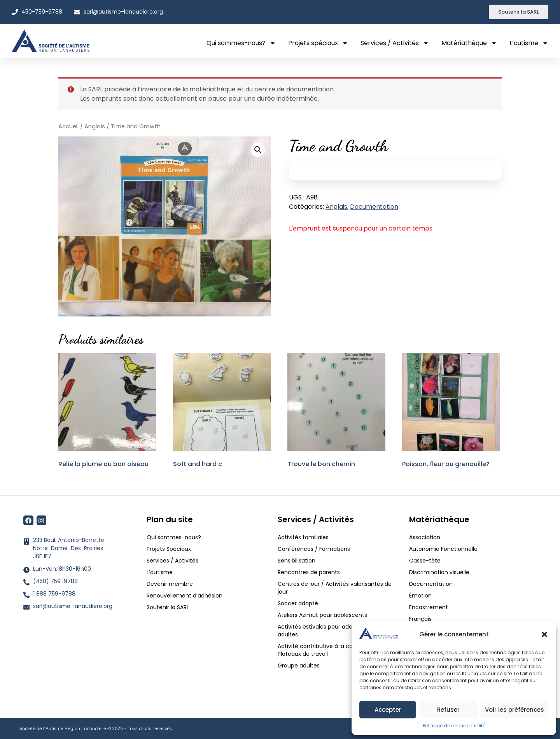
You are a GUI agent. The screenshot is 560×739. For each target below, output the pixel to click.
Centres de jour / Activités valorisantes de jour (335, 588)
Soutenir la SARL (168, 607)
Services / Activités (395, 43)
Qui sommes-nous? (241, 43)
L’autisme (529, 43)
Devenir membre (170, 584)
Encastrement (429, 607)
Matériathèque (469, 43)
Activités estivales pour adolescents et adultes (330, 631)
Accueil (68, 126)
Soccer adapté (299, 603)
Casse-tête (425, 561)
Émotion (420, 596)
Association (425, 537)
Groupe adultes (299, 666)
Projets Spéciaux (169, 549)
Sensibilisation (297, 561)
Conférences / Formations (314, 549)
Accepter (388, 710)
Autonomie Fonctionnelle (443, 549)
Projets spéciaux (318, 43)
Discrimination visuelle (439, 572)
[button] (544, 634)
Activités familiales (304, 537)
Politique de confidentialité (454, 726)
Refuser (448, 710)
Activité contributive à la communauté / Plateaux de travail (333, 650)
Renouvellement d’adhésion (185, 596)
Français (420, 619)
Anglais (95, 126)
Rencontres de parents (309, 572)
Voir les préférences (514, 710)
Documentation (374, 207)
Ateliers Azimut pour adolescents (323, 615)
